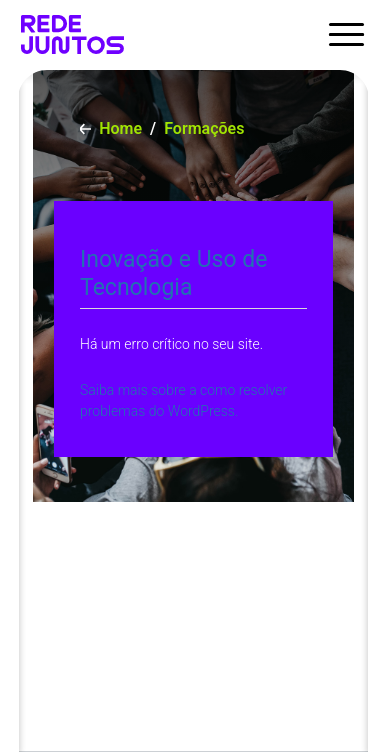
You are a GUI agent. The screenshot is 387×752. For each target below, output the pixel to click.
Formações (204, 128)
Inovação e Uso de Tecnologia (173, 273)
